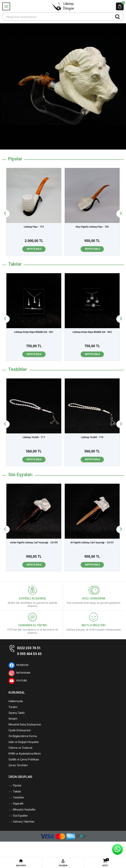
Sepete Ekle (34, 249)
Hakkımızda (16, 701)
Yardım (13, 707)
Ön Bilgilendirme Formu (23, 736)
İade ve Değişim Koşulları (24, 742)
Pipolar (15, 786)
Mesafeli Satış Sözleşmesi (25, 724)
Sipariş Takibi (17, 713)
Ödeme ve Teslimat (20, 748)
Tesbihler (16, 798)
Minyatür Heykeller (22, 810)
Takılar (15, 792)
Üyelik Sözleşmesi (20, 730)
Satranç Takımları (22, 822)
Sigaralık (16, 804)
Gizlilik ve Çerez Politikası (24, 759)
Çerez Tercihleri (18, 765)
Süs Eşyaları (18, 816)
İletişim (13, 719)
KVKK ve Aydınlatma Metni (25, 754)
